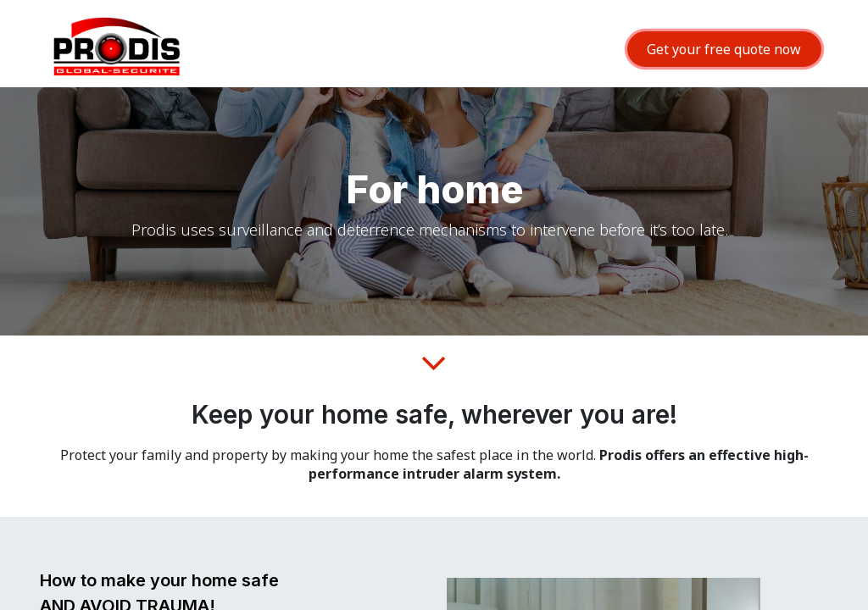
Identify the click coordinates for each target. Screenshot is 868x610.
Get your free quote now (724, 49)
